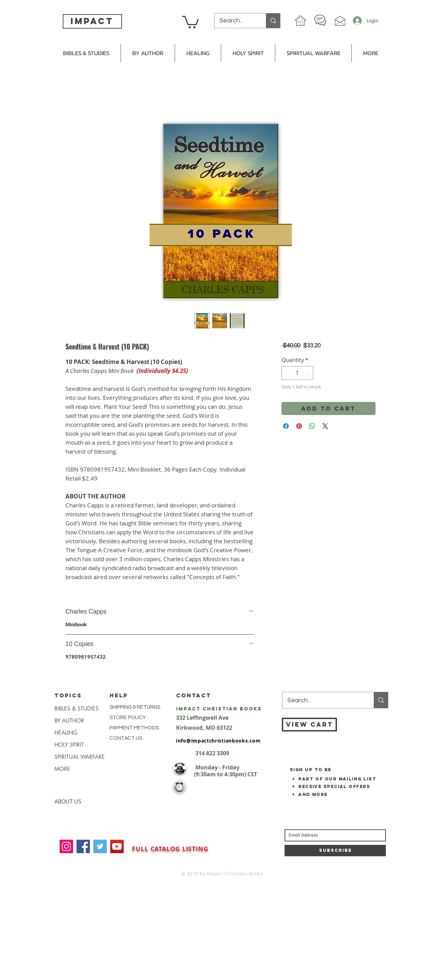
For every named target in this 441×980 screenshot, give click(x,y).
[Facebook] (83, 846)
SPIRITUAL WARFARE (80, 757)
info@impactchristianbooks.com (218, 741)
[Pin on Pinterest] (299, 426)
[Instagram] (66, 846)
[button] (191, 21)
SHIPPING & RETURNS (135, 707)
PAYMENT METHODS (134, 728)
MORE (62, 769)
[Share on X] (325, 426)
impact (92, 21)
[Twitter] (100, 846)
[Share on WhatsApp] (312, 426)
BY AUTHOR (69, 721)
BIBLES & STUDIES (76, 709)
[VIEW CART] (309, 725)
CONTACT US (126, 738)
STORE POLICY (128, 718)
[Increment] (307, 373)
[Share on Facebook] (286, 426)
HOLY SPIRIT (69, 745)
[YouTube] (117, 846)
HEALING (66, 733)
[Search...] (235, 21)
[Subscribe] (335, 851)
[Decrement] (287, 373)
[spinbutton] (297, 373)
